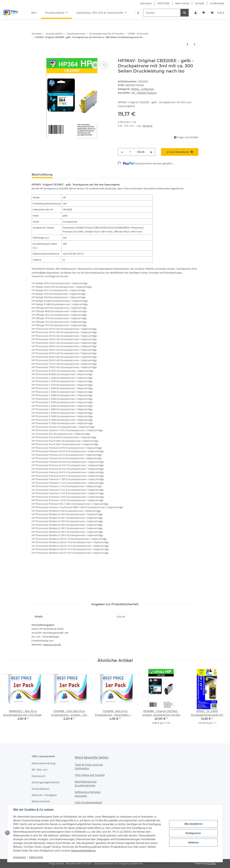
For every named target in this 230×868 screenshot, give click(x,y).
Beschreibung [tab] (42, 175)
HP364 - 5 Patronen (143, 89)
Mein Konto (182, 3)
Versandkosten (41, 789)
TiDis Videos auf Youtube (90, 775)
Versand (147, 126)
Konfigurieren (193, 833)
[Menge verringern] (122, 152)
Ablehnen (193, 843)
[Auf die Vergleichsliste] (95, 65)
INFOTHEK (164, 3)
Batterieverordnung (43, 763)
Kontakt (200, 3)
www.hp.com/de (52, 645)
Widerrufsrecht (41, 801)
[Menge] (130, 152)
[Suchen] (162, 13)
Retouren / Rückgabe (44, 795)
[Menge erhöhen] (151, 152)
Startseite (146, 3)
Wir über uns (40, 770)
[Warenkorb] (217, 13)
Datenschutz (36, 857)
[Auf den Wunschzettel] (105, 65)
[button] (195, 13)
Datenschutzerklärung (83, 851)
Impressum (38, 776)
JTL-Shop (211, 863)
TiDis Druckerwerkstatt (88, 802)
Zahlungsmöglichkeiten (46, 782)
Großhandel (217, 3)
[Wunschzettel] (204, 13)
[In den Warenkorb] (34, 56)
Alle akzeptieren (193, 824)
